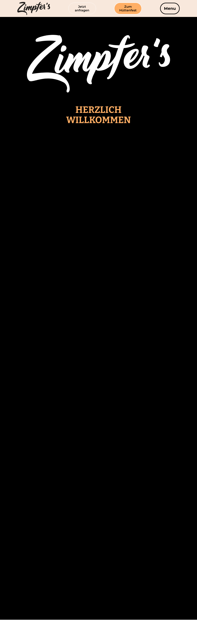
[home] (25, 8)
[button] (170, 9)
